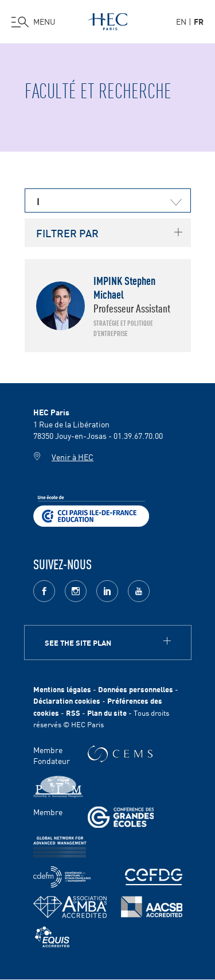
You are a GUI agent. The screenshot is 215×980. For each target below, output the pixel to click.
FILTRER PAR (67, 233)
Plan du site (107, 713)
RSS (73, 713)
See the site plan (78, 643)
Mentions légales (62, 689)
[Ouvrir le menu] (34, 22)
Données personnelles (136, 689)
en (181, 21)
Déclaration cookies (67, 701)
